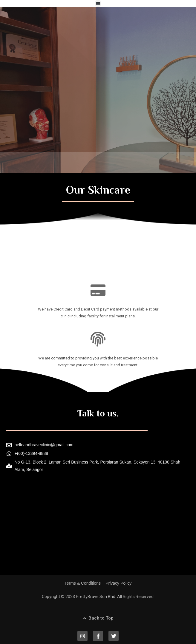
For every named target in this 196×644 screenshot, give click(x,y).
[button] (98, 3)
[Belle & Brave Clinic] (98, 532)
